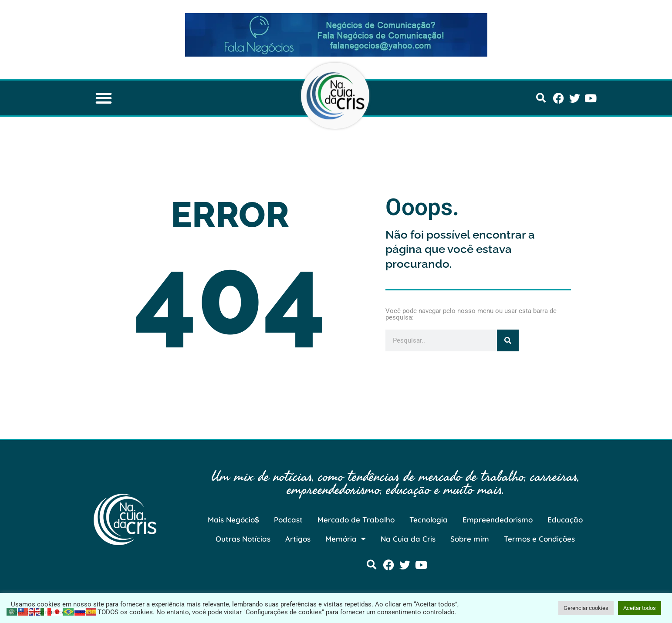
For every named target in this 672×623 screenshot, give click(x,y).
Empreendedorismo (498, 520)
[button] (104, 98)
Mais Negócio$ (233, 520)
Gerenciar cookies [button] (586, 608)
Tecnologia (429, 520)
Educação (565, 520)
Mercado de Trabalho (356, 520)
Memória (346, 539)
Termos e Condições (539, 539)
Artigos (298, 539)
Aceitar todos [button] (640, 608)
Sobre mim (470, 539)
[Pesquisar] (508, 340)
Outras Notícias (243, 539)
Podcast (288, 520)
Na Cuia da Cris (408, 539)
